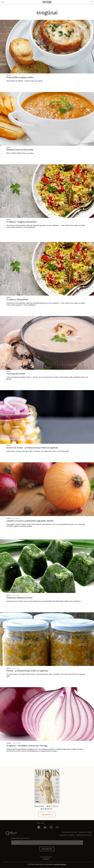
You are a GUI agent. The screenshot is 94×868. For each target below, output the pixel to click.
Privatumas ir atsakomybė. (60, 864)
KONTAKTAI (63, 835)
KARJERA (72, 835)
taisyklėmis (46, 859)
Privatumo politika (69, 832)
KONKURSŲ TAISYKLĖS (84, 835)
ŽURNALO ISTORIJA (85, 832)
